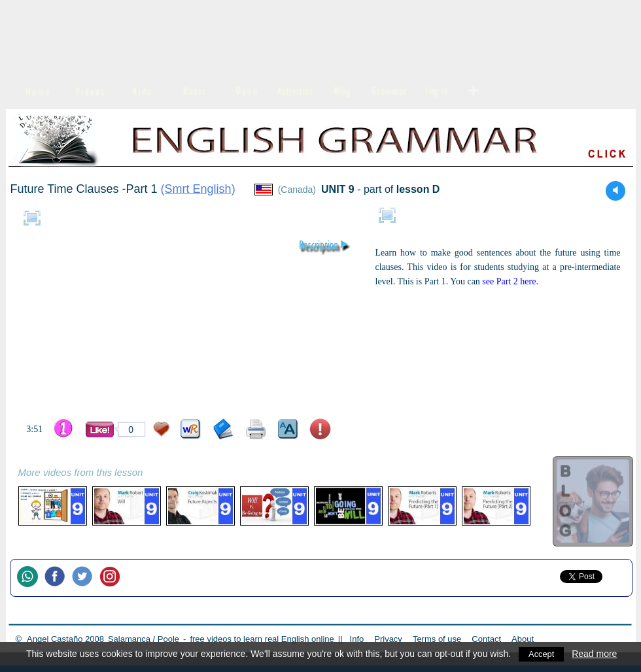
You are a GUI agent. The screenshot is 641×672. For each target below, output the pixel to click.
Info (357, 639)
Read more (597, 654)
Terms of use (437, 639)
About (523, 639)
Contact (486, 639)
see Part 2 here (509, 281)
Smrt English (198, 189)
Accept (543, 654)
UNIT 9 (338, 189)
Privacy (388, 639)
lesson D (418, 189)
